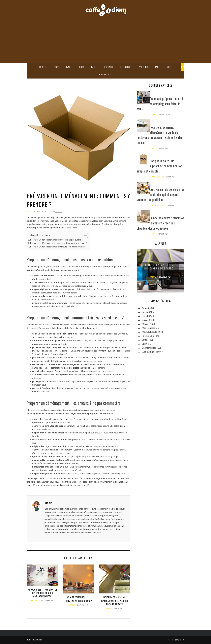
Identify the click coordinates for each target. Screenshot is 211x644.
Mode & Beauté (126, 67)
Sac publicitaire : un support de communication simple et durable (159, 166)
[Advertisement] (105, 38)
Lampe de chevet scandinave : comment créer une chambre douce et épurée (161, 223)
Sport (169, 67)
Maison (94, 67)
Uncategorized (158, 177)
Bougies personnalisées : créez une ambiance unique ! (78, 599)
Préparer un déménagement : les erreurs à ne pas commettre (58, 247)
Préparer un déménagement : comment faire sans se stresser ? (59, 243)
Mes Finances (108, 67)
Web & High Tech (105, 75)
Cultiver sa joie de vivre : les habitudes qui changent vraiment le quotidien (161, 194)
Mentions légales (34, 640)
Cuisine (56, 67)
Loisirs (81, 67)
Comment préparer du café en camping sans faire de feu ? (160, 104)
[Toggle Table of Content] (84, 236)
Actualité (43, 67)
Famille (69, 67)
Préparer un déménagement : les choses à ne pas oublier (56, 240)
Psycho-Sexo (143, 67)
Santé (157, 67)
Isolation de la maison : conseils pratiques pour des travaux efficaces (114, 601)
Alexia (59, 212)
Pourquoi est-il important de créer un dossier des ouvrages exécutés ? (43, 593)
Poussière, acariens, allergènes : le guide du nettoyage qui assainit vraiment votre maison (160, 135)
